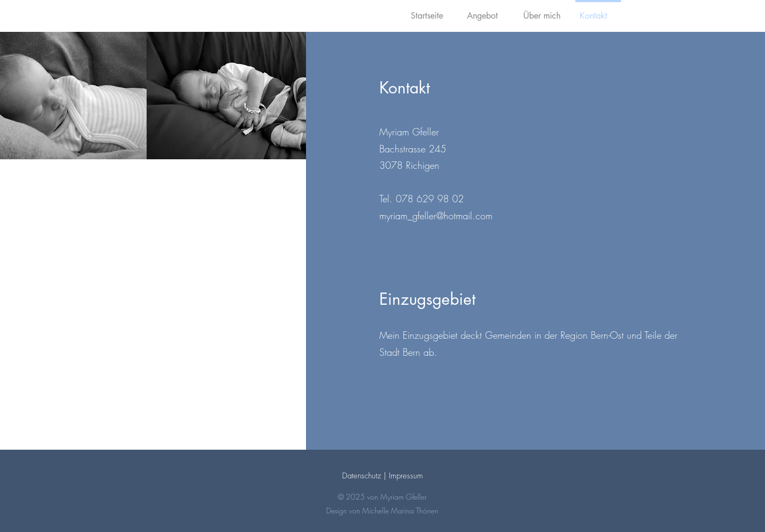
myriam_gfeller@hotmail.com (436, 216)
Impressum (406, 476)
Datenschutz (362, 476)
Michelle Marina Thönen (400, 510)
